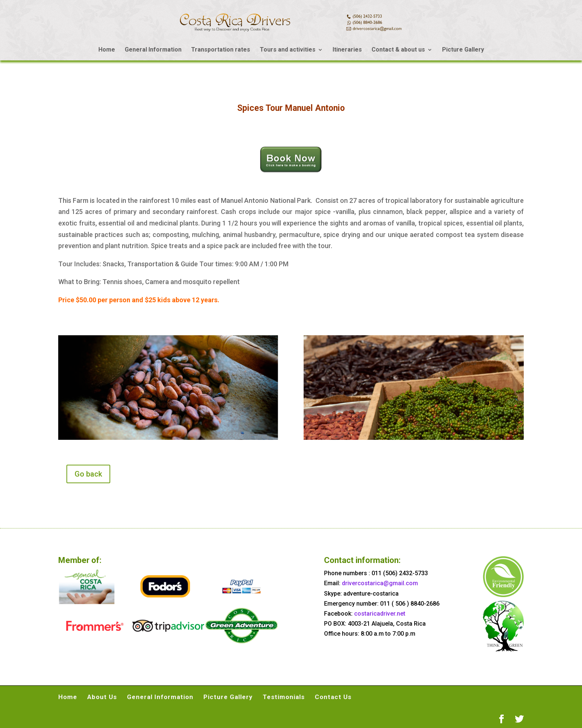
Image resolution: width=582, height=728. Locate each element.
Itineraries (347, 50)
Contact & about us (398, 50)
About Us (102, 697)
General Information (153, 50)
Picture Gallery (463, 50)
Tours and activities (288, 50)
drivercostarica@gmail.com (380, 583)
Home (107, 50)
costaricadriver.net (380, 614)
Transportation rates (221, 50)
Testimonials (284, 697)
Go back (88, 474)
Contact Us (333, 697)
